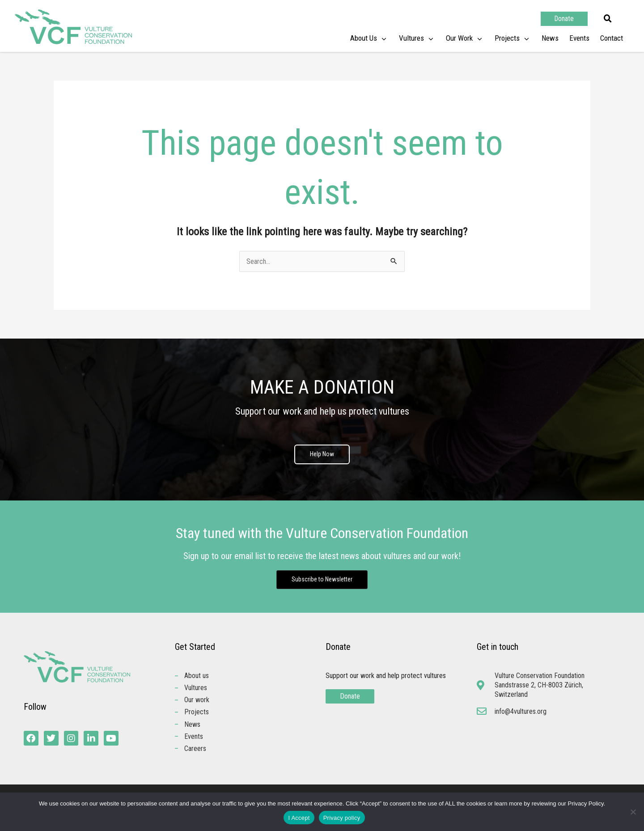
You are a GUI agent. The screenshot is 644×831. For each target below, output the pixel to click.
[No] (633, 812)
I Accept (299, 818)
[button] (608, 19)
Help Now (322, 455)
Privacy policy (342, 818)
